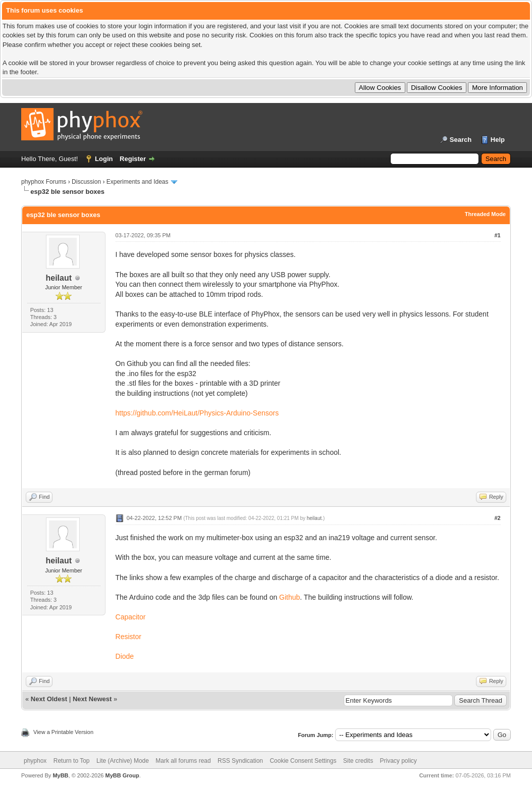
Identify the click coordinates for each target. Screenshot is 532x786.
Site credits (358, 761)
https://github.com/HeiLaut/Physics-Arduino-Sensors (197, 413)
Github (289, 597)
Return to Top (72, 761)
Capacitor (131, 617)
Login (104, 159)
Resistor (128, 637)
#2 (497, 518)
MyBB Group (122, 775)
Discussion (86, 182)
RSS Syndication (240, 761)
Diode (125, 656)
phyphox (35, 761)
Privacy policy (398, 761)
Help (498, 140)
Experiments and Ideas (138, 182)
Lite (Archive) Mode (123, 761)
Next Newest (92, 699)
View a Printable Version (63, 732)
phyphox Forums (44, 182)
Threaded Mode (485, 214)
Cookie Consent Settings (303, 761)
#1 (497, 235)
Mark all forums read (183, 761)
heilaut (59, 278)
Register (133, 159)
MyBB (60, 775)
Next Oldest (49, 699)
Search (461, 140)
